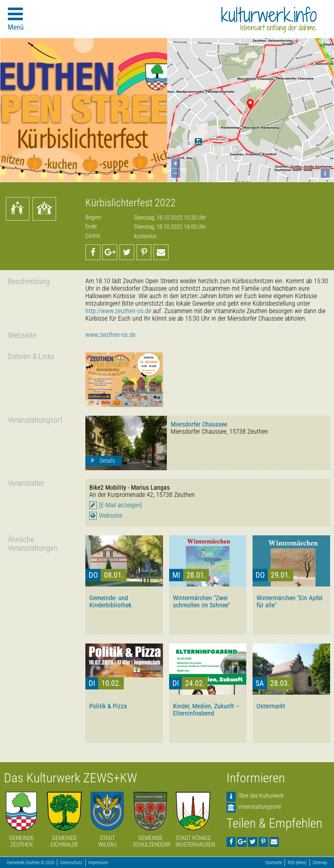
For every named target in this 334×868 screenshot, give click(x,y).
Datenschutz (71, 863)
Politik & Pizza (108, 706)
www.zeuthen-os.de (110, 335)
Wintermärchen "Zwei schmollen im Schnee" (202, 601)
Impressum (98, 863)
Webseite (111, 516)
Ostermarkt (271, 706)
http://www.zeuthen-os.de (118, 311)
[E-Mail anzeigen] (121, 505)
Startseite (274, 863)
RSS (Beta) (297, 863)
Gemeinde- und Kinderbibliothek (110, 601)
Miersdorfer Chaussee (199, 424)
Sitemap (320, 863)
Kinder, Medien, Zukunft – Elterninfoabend (206, 710)
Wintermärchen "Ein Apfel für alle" (290, 601)
